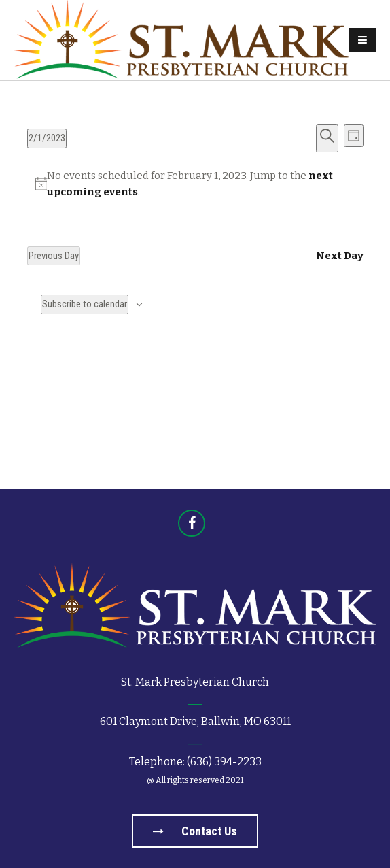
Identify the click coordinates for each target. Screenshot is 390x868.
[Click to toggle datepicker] (47, 138)
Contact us (195, 831)
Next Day (340, 256)
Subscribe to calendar (85, 304)
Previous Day (54, 256)
